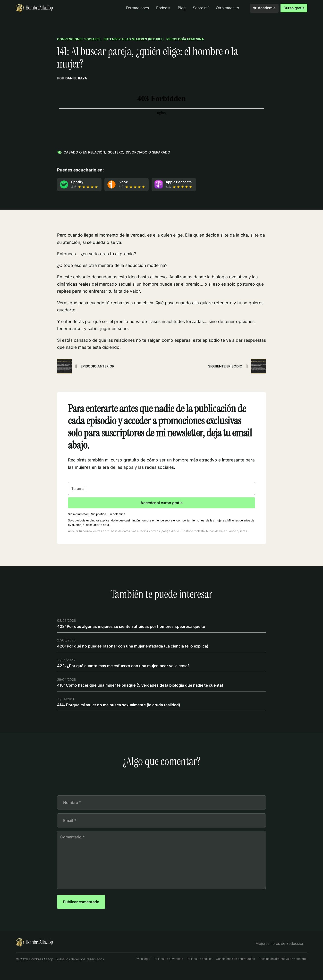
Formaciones (136, 8)
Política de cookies (200, 969)
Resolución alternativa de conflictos (283, 969)
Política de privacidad (168, 969)
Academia (263, 8)
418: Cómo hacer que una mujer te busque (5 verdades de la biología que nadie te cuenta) (149, 689)
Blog (180, 8)
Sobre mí (199, 8)
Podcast (162, 8)
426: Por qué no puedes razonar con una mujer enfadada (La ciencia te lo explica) (141, 649)
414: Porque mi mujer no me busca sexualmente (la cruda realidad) (125, 709)
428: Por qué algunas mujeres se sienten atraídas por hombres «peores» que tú (139, 629)
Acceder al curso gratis (161, 504)
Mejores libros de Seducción (282, 954)
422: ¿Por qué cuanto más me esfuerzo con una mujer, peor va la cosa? (130, 669)
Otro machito (226, 8)
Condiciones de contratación (235, 969)
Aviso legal (143, 969)
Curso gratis (293, 8)
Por (72, 79)
